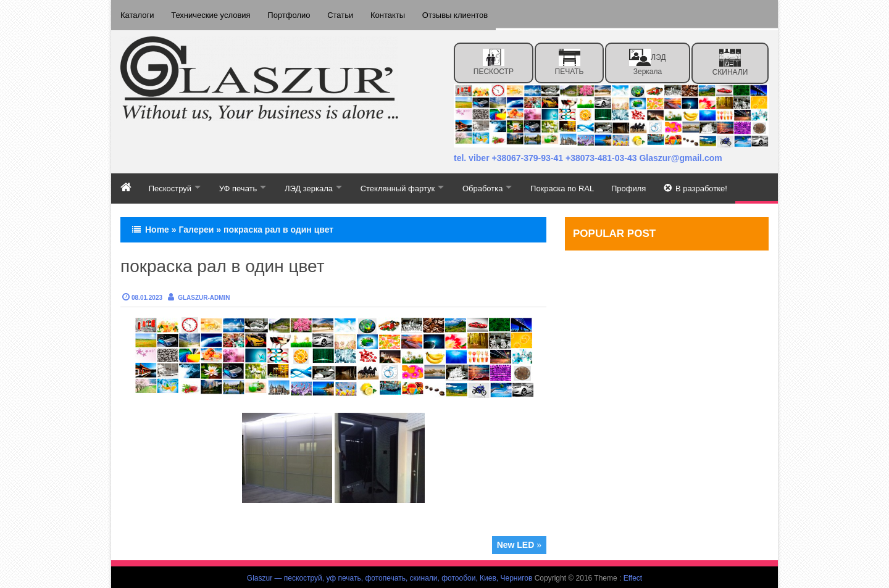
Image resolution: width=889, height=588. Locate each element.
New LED (516, 543)
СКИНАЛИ (730, 60)
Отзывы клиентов (462, 14)
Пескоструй (171, 185)
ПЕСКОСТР (494, 60)
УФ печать (243, 185)
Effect (633, 576)
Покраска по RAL (580, 185)
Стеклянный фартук (409, 185)
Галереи (196, 228)
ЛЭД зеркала (647, 60)
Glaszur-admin (204, 296)
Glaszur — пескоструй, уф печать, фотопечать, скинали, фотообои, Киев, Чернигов (390, 576)
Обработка (498, 185)
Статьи (344, 14)
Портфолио (292, 14)
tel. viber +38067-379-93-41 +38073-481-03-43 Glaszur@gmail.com (588, 156)
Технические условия (212, 14)
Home (157, 228)
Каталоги (137, 14)
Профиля (648, 185)
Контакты (393, 14)
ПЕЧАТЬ (570, 60)
